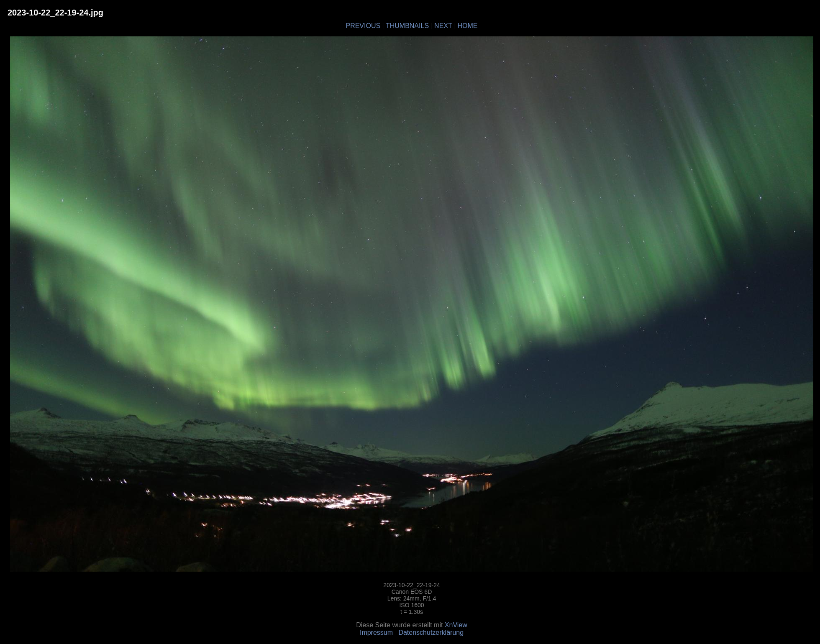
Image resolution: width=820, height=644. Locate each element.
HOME (468, 26)
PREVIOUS (363, 26)
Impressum (376, 632)
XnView (456, 625)
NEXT (443, 26)
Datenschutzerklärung (431, 632)
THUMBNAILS (407, 26)
